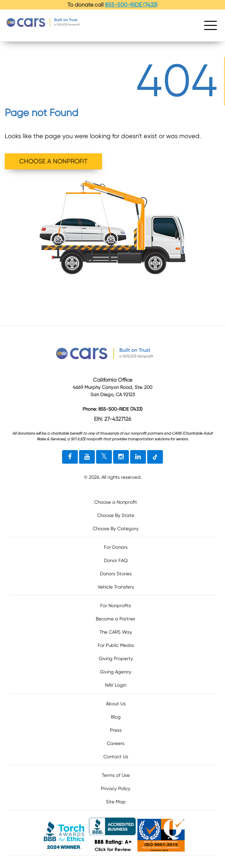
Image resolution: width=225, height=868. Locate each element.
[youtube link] (87, 457)
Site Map (116, 802)
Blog (116, 717)
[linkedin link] (138, 457)
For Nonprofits (116, 606)
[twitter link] (104, 457)
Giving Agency (116, 672)
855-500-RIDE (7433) (131, 5)
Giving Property (116, 659)
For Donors (116, 547)
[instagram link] (121, 457)
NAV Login (116, 685)
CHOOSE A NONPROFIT (53, 161)
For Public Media (116, 645)
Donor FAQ (116, 560)
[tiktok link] (155, 457)
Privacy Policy (116, 789)
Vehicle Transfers (116, 587)
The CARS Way (116, 632)
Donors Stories (116, 574)
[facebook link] (70, 457)
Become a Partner (116, 619)
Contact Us (116, 757)
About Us (116, 704)
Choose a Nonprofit (116, 502)
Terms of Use (116, 775)
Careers (116, 743)
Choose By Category (116, 529)
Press (116, 730)
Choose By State (116, 515)
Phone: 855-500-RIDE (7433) (112, 409)
